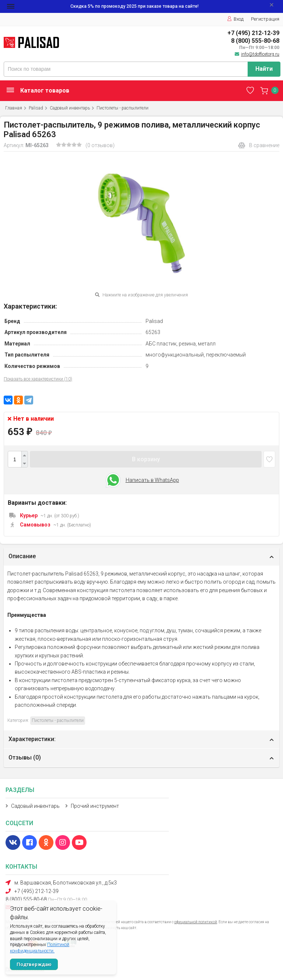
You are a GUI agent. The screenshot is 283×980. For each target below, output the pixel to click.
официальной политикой (196, 922)
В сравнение (259, 145)
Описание (22, 556)
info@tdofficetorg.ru (260, 54)
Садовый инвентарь (70, 108)
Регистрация (265, 19)
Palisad (36, 108)
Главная (14, 108)
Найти (264, 69)
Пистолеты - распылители (123, 108)
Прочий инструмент (95, 806)
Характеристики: (32, 739)
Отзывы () (25, 757)
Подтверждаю (34, 964)
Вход (235, 19)
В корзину (146, 459)
